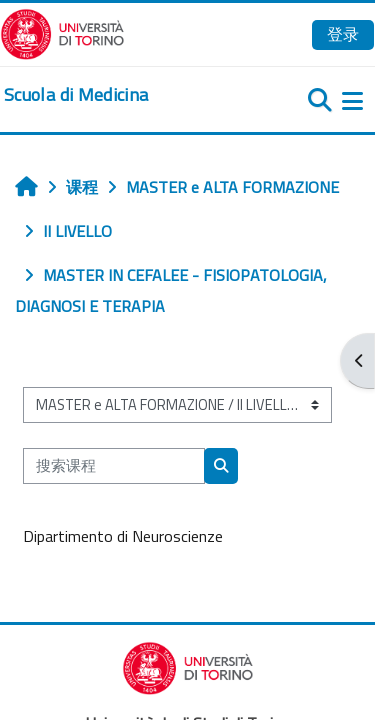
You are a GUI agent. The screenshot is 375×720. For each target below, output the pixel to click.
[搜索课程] (114, 466)
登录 (343, 34)
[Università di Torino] (62, 32)
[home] (76, 95)
